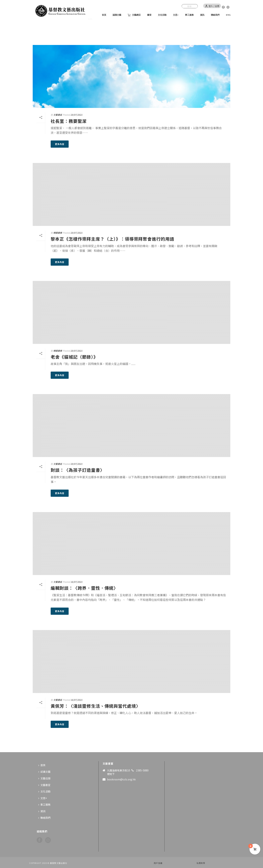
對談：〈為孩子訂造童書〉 (78, 470)
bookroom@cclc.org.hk (121, 779)
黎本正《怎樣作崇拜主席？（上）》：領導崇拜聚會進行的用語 (112, 239)
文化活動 (162, 15)
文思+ (176, 15)
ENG (228, 15)
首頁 (104, 15)
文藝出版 (44, 778)
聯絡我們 (215, 15)
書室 (149, 15)
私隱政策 (201, 863)
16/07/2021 (77, 582)
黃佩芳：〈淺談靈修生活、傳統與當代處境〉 (96, 706)
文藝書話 (58, 115)
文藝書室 (44, 785)
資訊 (202, 15)
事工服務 (189, 15)
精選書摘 (58, 233)
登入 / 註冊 (212, 6)
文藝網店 (134, 15)
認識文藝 (117, 15)
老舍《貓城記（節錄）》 (74, 357)
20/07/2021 (77, 115)
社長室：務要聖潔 (69, 121)
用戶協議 (158, 863)
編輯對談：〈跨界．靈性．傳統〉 (84, 588)
